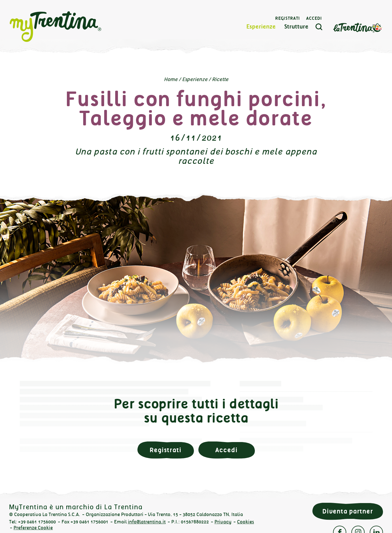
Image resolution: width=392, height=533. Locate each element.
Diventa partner (348, 511)
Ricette (220, 79)
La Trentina (358, 27)
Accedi (314, 18)
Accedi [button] (226, 450)
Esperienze (261, 27)
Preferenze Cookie (33, 528)
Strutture (296, 27)
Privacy (223, 522)
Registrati (288, 18)
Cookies (246, 522)
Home (171, 79)
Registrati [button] (166, 450)
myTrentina (56, 27)
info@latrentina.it (147, 522)
